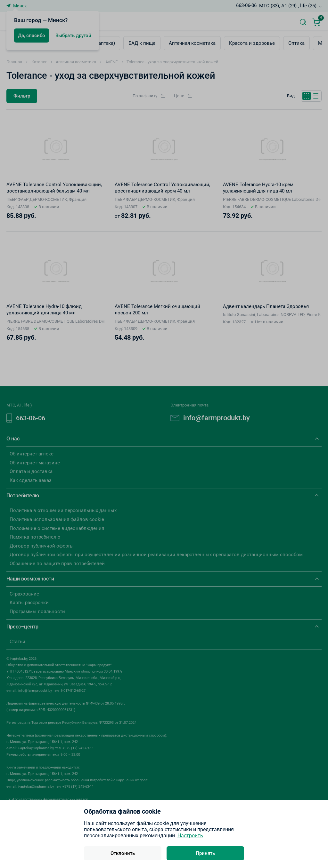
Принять (205, 853)
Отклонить (123, 853)
